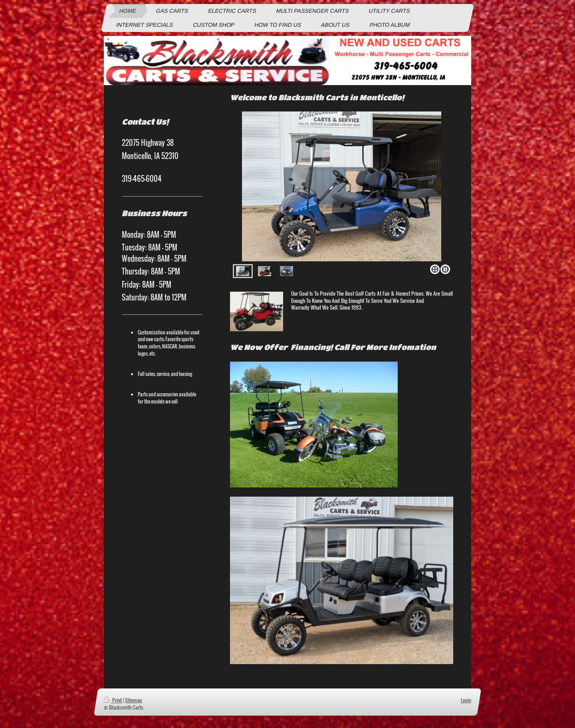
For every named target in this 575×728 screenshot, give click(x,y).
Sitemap (134, 700)
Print (113, 700)
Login (466, 700)
